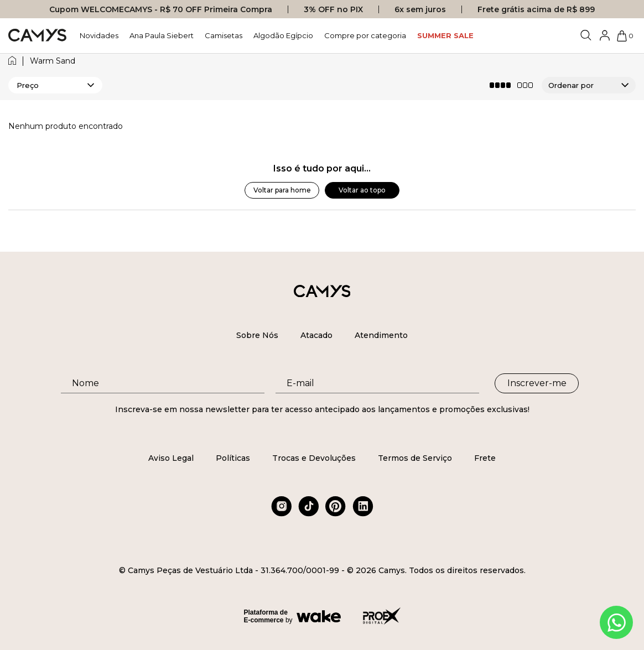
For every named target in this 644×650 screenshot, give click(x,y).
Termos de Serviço (415, 458)
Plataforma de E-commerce (266, 616)
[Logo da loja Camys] (37, 36)
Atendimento (381, 335)
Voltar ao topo (362, 190)
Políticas (233, 458)
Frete (485, 458)
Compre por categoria (365, 35)
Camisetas (224, 35)
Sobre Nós (257, 335)
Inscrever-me (537, 383)
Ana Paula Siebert (162, 35)
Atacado (316, 335)
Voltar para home (282, 190)
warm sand (53, 61)
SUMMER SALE (445, 35)
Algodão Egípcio (283, 35)
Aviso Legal (171, 458)
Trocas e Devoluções (314, 458)
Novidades (99, 35)
